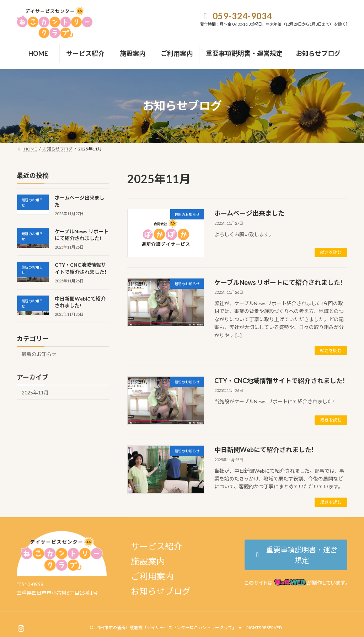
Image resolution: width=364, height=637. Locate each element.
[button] (296, 555)
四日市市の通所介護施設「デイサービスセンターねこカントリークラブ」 (166, 628)
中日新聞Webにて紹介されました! (264, 450)
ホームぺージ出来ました (249, 213)
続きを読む (331, 252)
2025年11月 (35, 392)
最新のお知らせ (39, 354)
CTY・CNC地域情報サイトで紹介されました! (280, 381)
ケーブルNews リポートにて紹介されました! (278, 282)
